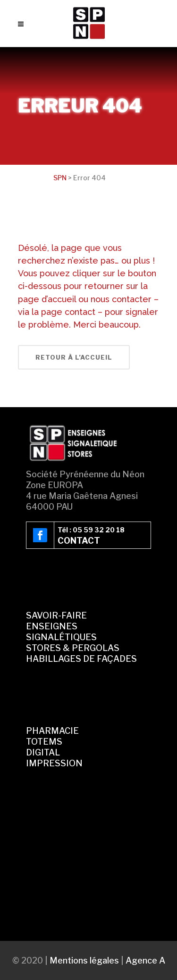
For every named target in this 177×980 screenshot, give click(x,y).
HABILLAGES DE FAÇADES (81, 659)
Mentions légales (84, 960)
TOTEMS (44, 742)
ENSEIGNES (52, 626)
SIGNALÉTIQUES (61, 637)
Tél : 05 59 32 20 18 (91, 530)
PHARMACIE (52, 731)
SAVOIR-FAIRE (56, 615)
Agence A (145, 960)
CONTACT (79, 541)
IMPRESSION (54, 763)
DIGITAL (43, 752)
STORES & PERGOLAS (73, 648)
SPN (60, 178)
